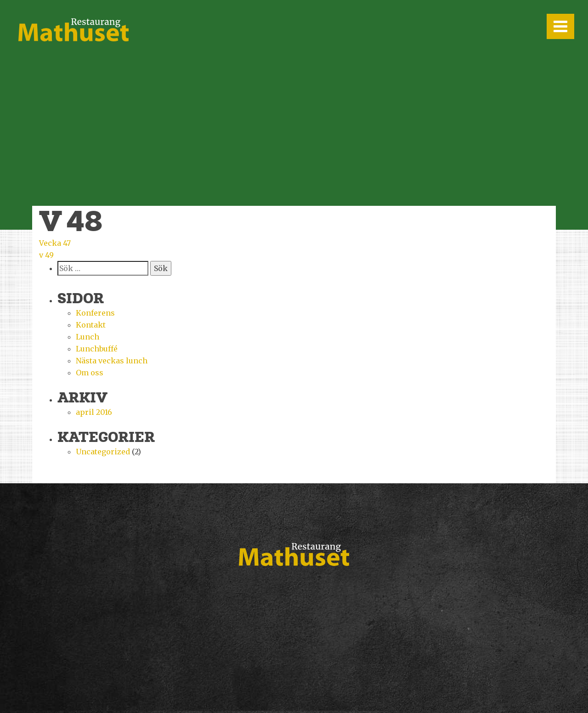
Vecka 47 (55, 243)
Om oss (90, 373)
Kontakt (91, 325)
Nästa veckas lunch (112, 361)
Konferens (95, 313)
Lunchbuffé (97, 349)
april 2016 (94, 412)
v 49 (46, 255)
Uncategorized (103, 452)
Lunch (88, 337)
